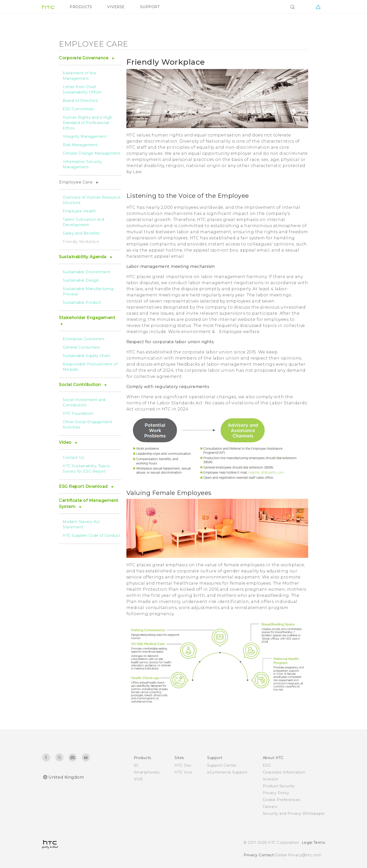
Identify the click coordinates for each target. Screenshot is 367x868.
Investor (271, 779)
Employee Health (79, 211)
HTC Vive (183, 772)
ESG (267, 765)
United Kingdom (66, 777)
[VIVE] (318, 7)
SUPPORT (150, 7)
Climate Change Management (92, 153)
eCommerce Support (227, 772)
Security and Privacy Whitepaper (294, 814)
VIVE (139, 779)
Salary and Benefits (81, 233)
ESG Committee (78, 109)
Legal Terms (313, 843)
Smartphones (147, 772)
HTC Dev (183, 765)
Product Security (279, 786)
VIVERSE (116, 7)
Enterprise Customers (83, 339)
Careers (270, 807)
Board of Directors (80, 101)
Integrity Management (85, 136)
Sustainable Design (81, 280)
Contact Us (73, 458)
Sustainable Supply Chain (86, 356)
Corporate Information (284, 772)
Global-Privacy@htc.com (298, 855)
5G (136, 765)
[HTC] (48, 7)
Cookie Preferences (281, 800)
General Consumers (81, 347)
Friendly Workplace (81, 242)
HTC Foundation (78, 414)
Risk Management (80, 145)
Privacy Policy (276, 793)
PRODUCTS (81, 7)
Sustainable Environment (87, 272)
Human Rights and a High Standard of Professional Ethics (88, 123)
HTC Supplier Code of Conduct (92, 535)
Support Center (222, 765)
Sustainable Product (82, 302)
